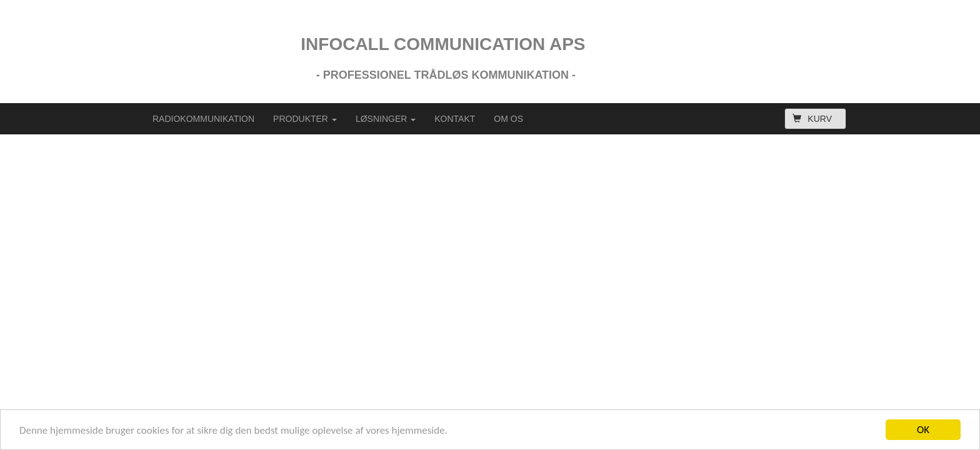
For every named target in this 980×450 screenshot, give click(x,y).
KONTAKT (455, 119)
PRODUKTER (305, 119)
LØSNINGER (386, 119)
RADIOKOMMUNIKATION (203, 119)
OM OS (508, 119)
